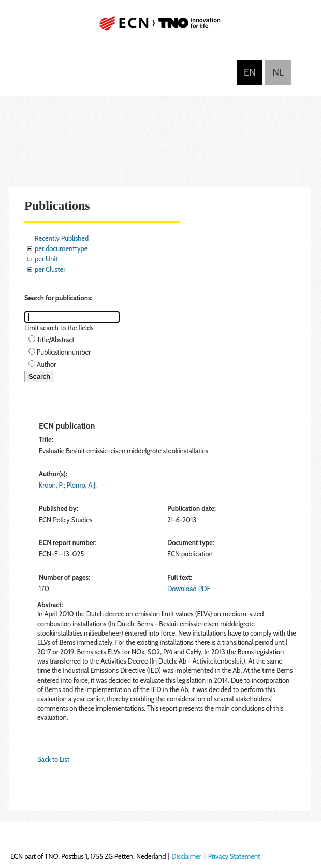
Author (46, 364)
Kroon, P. (51, 485)
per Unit (46, 259)
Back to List (53, 759)
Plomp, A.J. (82, 485)
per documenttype (61, 248)
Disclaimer (186, 856)
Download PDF (189, 589)
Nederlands (278, 72)
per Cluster (50, 269)
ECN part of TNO (160, 27)
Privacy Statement (234, 856)
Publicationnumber (64, 352)
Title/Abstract (56, 340)
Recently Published (62, 238)
